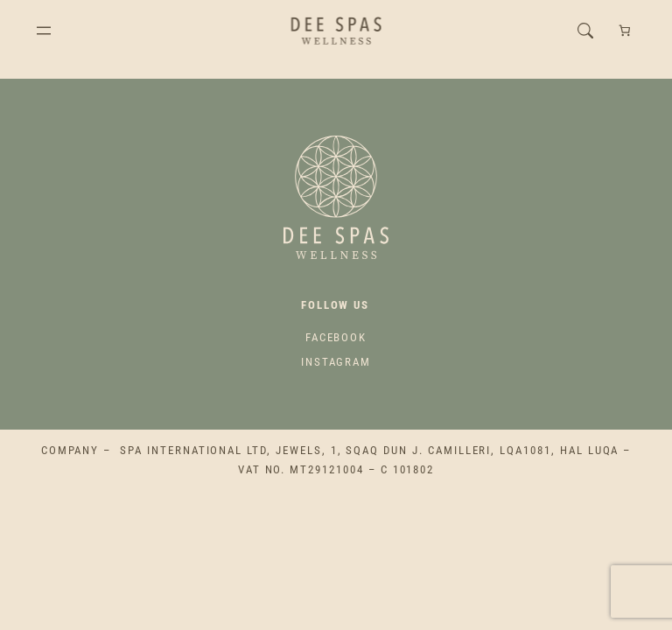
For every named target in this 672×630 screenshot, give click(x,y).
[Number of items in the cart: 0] (624, 31)
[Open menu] (44, 31)
